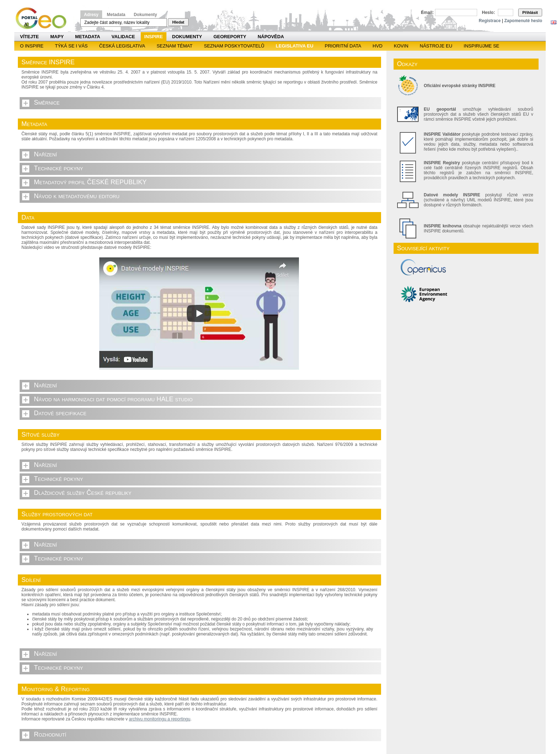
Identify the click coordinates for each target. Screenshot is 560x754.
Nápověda (271, 37)
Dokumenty (145, 15)
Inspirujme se (481, 46)
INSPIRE (154, 37)
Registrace (490, 21)
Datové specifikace (60, 413)
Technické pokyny (58, 168)
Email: (427, 12)
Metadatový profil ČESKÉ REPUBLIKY (90, 182)
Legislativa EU (294, 46)
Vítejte (29, 37)
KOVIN (401, 46)
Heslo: (488, 12)
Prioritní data (343, 46)
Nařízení (45, 154)
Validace (123, 37)
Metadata (116, 15)
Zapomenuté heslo (523, 21)
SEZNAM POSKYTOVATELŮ (234, 46)
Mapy (57, 37)
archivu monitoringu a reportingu (160, 719)
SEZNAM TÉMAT (174, 46)
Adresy (91, 15)
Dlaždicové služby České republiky (83, 493)
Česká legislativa (122, 46)
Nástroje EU (436, 46)
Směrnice (47, 102)
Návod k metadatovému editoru (77, 196)
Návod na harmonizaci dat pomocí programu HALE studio (113, 399)
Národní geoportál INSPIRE (44, 18)
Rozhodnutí (50, 734)
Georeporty (230, 37)
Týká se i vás (71, 46)
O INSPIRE (32, 46)
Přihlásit (530, 12)
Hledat (178, 22)
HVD (377, 46)
